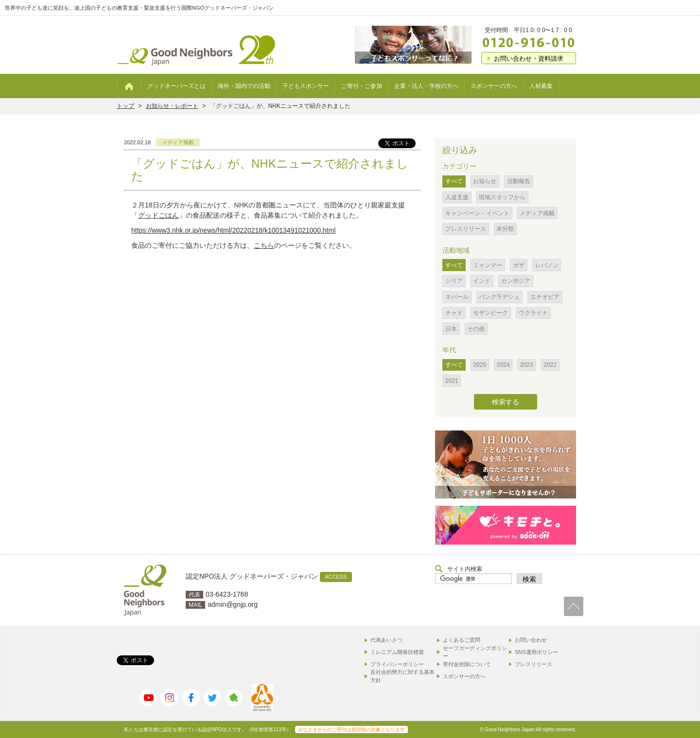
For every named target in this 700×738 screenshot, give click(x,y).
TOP (574, 606)
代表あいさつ (386, 640)
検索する (506, 402)
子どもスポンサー (306, 86)
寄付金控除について (467, 664)
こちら (264, 245)
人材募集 (541, 86)
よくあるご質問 (462, 640)
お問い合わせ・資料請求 (529, 59)
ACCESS (336, 577)
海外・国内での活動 (244, 86)
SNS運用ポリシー (536, 652)
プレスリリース (534, 664)
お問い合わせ (531, 640)
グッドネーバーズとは (176, 86)
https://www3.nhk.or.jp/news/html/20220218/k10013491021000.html (233, 230)
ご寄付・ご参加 (362, 86)
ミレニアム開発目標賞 (397, 652)
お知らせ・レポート (172, 106)
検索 (529, 579)
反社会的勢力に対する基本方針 (402, 676)
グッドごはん (158, 215)
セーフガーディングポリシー (475, 652)
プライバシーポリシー (397, 664)
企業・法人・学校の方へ (426, 86)
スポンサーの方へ (494, 86)
